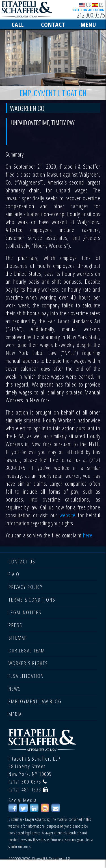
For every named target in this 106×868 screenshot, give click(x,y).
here (88, 535)
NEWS (15, 689)
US (85, 5)
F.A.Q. (15, 574)
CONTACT (53, 24)
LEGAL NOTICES (25, 612)
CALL (18, 24)
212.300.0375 (91, 15)
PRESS (15, 625)
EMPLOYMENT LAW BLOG (35, 701)
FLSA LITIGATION (26, 676)
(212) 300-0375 (25, 782)
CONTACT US (22, 561)
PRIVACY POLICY (26, 587)
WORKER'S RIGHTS (28, 663)
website (66, 515)
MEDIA (15, 714)
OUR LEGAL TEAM (27, 650)
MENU (88, 24)
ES (98, 5)
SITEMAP (18, 638)
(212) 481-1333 (25, 789)
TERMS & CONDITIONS (32, 600)
